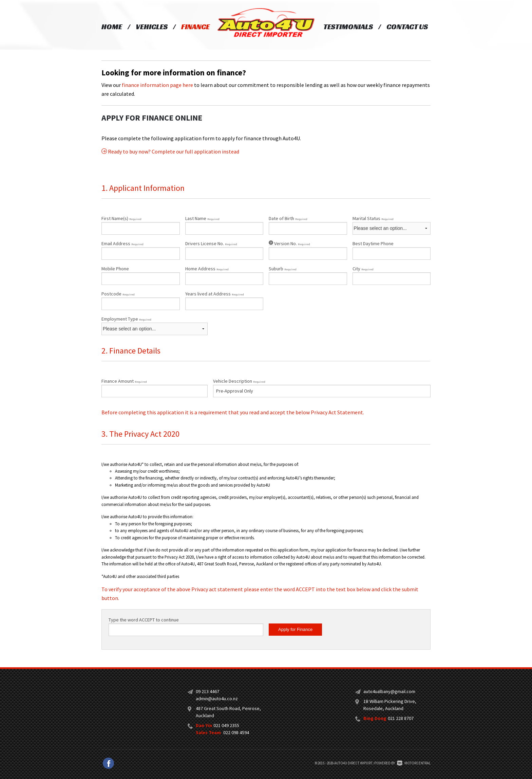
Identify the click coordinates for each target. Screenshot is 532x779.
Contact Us (407, 27)
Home (112, 27)
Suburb (283, 269)
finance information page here (157, 85)
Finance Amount (124, 381)
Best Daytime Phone (373, 243)
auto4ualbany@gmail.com (389, 691)
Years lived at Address (215, 294)
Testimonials (348, 27)
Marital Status (373, 218)
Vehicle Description (239, 381)
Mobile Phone (115, 269)
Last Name (202, 218)
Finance (195, 27)
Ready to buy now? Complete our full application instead (170, 152)
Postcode (118, 294)
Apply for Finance (295, 629)
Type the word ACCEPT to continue (144, 620)
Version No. (289, 243)
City (363, 269)
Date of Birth (288, 218)
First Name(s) (121, 218)
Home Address (207, 269)
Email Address (122, 243)
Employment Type (155, 325)
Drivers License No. (211, 243)
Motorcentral (414, 763)
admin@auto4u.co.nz (217, 699)
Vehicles (152, 27)
